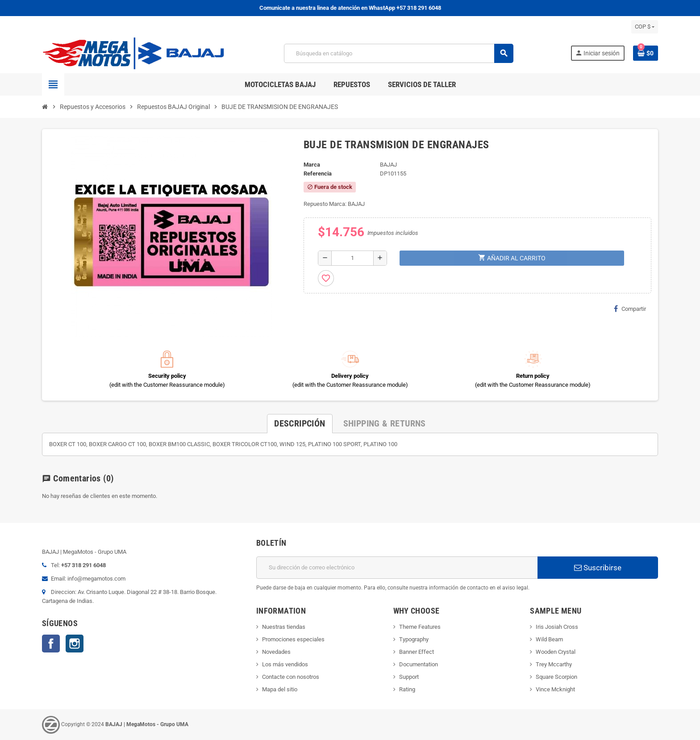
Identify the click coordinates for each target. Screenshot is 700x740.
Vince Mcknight (555, 689)
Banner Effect (417, 652)
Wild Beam (549, 639)
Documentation (419, 664)
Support (409, 677)
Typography (414, 639)
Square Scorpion (556, 677)
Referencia (318, 174)
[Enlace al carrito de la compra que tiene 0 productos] (646, 53)
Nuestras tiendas (284, 627)
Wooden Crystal (556, 652)
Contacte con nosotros (291, 677)
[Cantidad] (352, 258)
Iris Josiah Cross (557, 627)
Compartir (630, 309)
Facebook (51, 644)
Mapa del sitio (280, 689)
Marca (312, 165)
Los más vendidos (285, 664)
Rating (407, 689)
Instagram (75, 644)
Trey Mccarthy (554, 664)
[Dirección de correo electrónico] (397, 568)
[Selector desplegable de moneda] (645, 27)
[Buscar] (398, 53)
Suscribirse (598, 568)
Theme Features (420, 627)
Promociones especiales (293, 639)
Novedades (276, 652)
